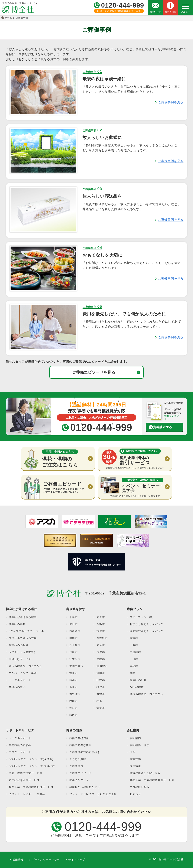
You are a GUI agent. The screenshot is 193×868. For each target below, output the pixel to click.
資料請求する (163, 427)
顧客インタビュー (80, 780)
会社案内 (135, 738)
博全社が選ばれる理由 (23, 617)
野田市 (74, 708)
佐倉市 (101, 617)
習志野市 (102, 638)
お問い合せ (155, 12)
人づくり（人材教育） (23, 652)
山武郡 (101, 680)
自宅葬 (134, 666)
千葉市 (74, 617)
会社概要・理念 (139, 745)
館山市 (101, 673)
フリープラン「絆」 (142, 617)
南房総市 (102, 666)
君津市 (101, 694)
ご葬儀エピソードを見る (94, 372)
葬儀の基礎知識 (79, 738)
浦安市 (101, 708)
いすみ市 (75, 659)
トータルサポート (20, 680)
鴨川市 (74, 673)
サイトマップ (77, 860)
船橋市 (74, 638)
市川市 (74, 687)
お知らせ (135, 794)
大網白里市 (76, 666)
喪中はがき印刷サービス (24, 780)
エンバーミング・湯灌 (23, 673)
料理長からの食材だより (85, 787)
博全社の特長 (17, 624)
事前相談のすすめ (20, 745)
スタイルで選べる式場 (23, 638)
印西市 (74, 715)
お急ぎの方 (170, 12)
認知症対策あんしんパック (146, 631)
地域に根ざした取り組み (145, 773)
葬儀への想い (17, 687)
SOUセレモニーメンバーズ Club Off (32, 766)
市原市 (101, 631)
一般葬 (134, 645)
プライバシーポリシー (46, 860)
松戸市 (101, 687)
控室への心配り (19, 645)
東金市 (101, 645)
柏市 (99, 701)
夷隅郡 (101, 659)
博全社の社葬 (138, 680)
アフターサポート (20, 752)
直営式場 (135, 759)
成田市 (74, 624)
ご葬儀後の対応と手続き (85, 752)
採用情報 (135, 766)
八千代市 (75, 645)
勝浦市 (74, 680)
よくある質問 (78, 759)
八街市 (101, 624)
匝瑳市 (74, 701)
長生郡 (101, 652)
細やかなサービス (20, 659)
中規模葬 (135, 652)
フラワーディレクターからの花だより (93, 794)
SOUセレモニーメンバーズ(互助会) (31, 759)
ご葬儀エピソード (80, 773)
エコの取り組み (139, 787)
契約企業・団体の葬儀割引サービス (31, 787)
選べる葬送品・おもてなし (26, 666)
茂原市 (74, 652)
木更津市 (75, 694)
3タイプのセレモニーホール (26, 631)
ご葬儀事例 (76, 766)
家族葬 (134, 638)
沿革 (132, 752)
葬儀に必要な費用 (80, 745)
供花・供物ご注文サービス (26, 773)
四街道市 (75, 631)
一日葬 (134, 659)
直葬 (132, 673)
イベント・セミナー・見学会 (27, 794)
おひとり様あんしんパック (146, 624)
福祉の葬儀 (137, 687)
